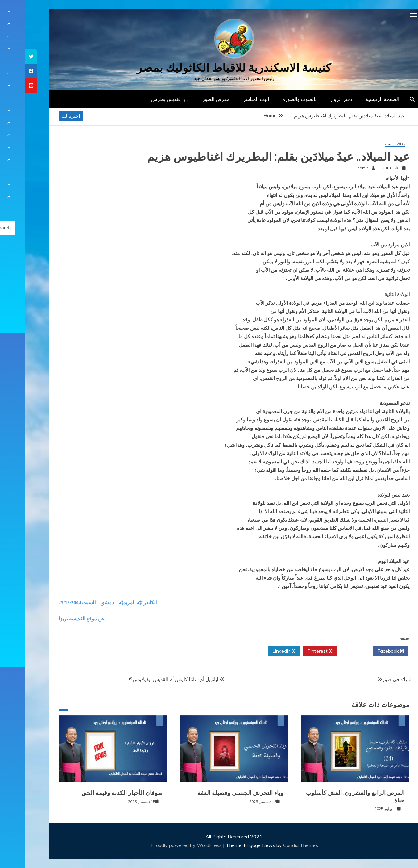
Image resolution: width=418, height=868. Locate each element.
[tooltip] (6, 57)
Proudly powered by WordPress (162, 845)
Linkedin (259, 651)
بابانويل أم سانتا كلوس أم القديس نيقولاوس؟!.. (148, 679)
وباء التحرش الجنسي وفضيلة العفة (216, 793)
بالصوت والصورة (275, 99)
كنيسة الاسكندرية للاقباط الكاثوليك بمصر (209, 68)
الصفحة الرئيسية (357, 99)
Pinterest (295, 651)
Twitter (330, 651)
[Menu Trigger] (389, 13)
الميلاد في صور (372, 679)
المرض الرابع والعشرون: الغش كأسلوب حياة (330, 797)
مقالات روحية (370, 144)
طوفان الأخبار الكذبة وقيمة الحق (97, 793)
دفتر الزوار (316, 99)
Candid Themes (276, 845)
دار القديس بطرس (145, 99)
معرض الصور (191, 99)
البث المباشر (231, 99)
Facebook (365, 651)
